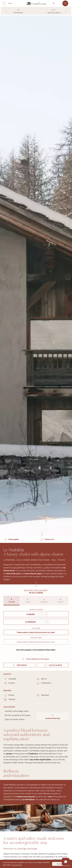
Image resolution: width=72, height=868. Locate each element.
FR (54, 3)
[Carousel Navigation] (36, 277)
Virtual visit (49, 539)
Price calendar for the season (38, 659)
